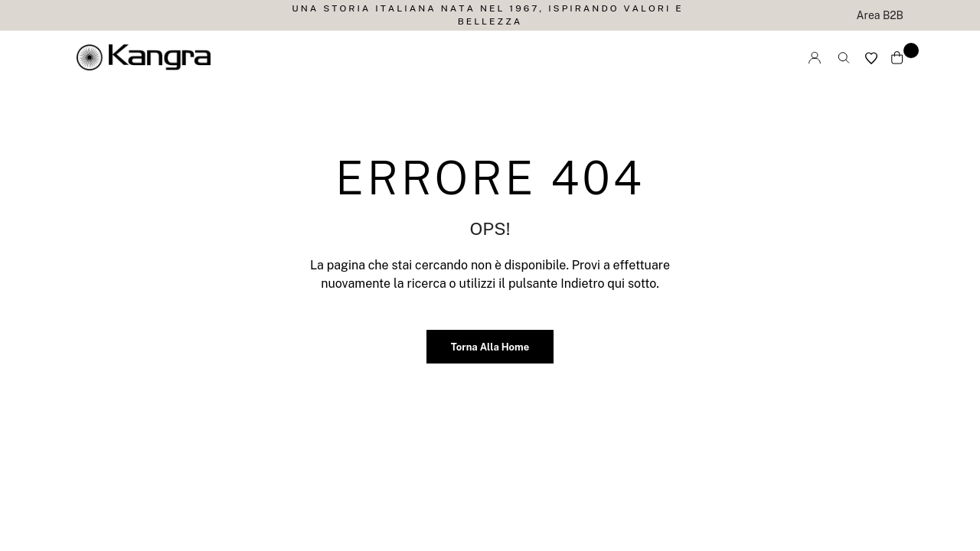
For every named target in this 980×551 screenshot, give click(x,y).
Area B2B (880, 15)
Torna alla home (490, 347)
